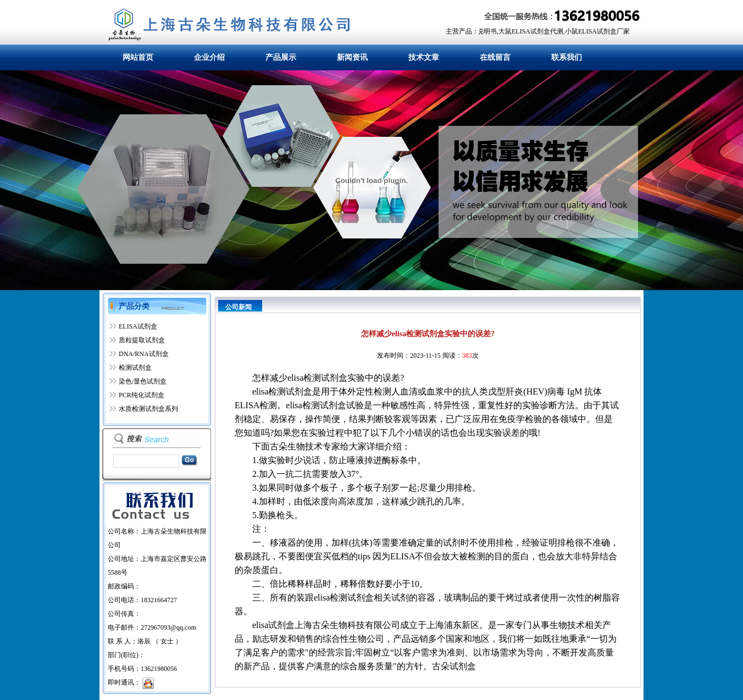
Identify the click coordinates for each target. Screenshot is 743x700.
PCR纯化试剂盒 (142, 395)
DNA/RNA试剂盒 (144, 354)
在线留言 (495, 57)
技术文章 (424, 57)
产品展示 (281, 57)
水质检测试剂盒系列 (148, 409)
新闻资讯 (352, 57)
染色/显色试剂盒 (143, 381)
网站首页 (138, 57)
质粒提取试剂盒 (142, 340)
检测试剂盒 (135, 368)
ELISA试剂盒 (138, 326)
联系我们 (567, 57)
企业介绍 (209, 57)
